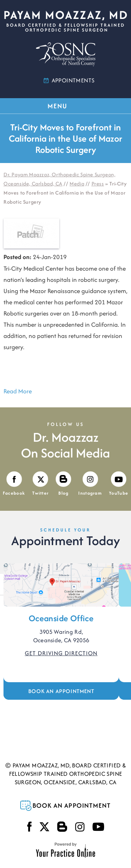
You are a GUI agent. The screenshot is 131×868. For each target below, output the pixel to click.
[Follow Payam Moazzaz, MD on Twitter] (40, 484)
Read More (18, 391)
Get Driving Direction (61, 653)
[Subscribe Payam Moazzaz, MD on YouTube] (119, 484)
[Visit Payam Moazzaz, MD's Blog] (63, 484)
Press (98, 184)
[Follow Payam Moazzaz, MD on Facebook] (14, 484)
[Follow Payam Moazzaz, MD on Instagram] (90, 484)
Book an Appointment (61, 691)
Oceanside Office (61, 618)
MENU (65, 106)
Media (77, 184)
